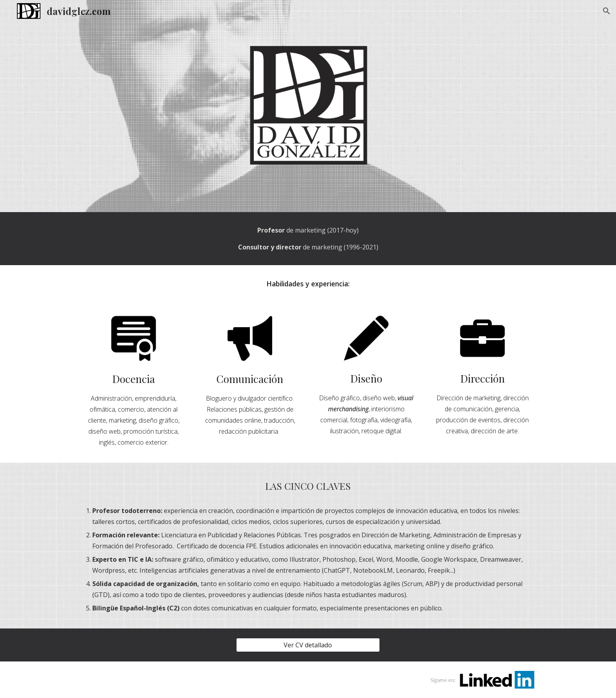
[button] (607, 11)
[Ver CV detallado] (308, 645)
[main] (308, 239)
